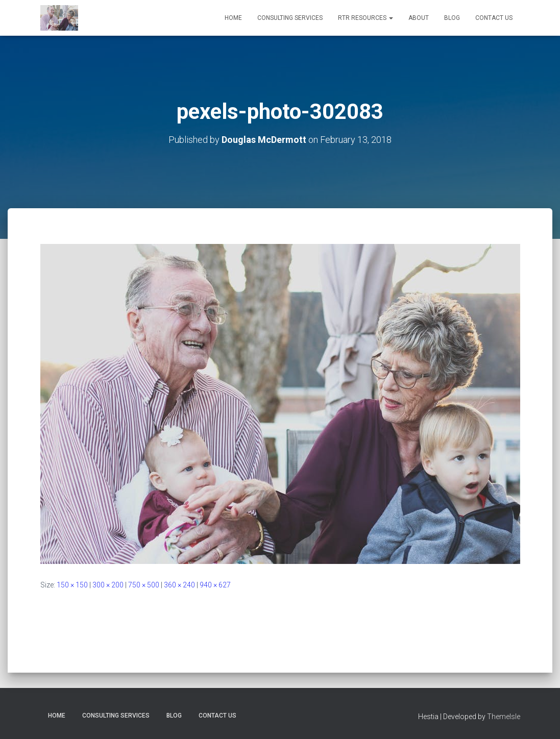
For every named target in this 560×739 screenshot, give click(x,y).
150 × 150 (72, 585)
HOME (233, 18)
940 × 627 (215, 585)
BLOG (452, 18)
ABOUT (419, 18)
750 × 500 (144, 585)
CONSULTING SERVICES (290, 18)
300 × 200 (108, 585)
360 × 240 (179, 585)
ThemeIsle (504, 717)
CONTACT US (494, 18)
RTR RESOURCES (366, 18)
